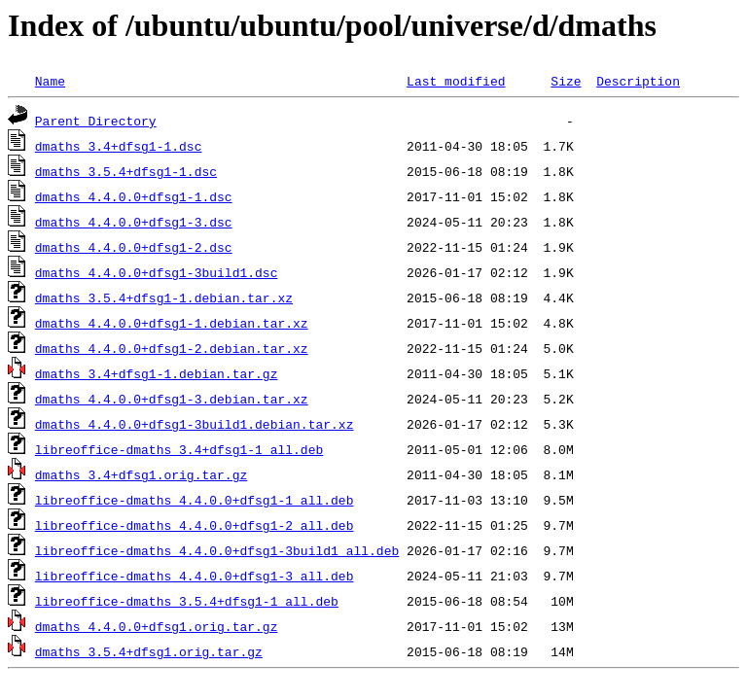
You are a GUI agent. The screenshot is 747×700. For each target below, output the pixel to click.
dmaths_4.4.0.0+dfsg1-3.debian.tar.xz (172, 399)
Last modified (456, 81)
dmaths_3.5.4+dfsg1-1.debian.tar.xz (164, 297)
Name (50, 81)
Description (638, 81)
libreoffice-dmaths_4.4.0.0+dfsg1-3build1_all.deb (217, 550)
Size (566, 81)
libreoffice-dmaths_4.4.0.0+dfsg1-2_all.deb (195, 525)
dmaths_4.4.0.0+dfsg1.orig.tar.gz (157, 626)
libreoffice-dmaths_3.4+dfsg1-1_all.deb (179, 449)
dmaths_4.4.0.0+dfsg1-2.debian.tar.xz (172, 348)
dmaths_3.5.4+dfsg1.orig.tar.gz (149, 651)
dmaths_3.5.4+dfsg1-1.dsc (126, 171)
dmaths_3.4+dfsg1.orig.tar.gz (141, 474)
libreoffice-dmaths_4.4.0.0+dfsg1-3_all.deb (195, 576)
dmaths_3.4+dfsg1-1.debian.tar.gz (157, 373)
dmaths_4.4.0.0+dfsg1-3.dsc (134, 222)
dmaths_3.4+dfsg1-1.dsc (119, 146)
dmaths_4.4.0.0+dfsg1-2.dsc (134, 247)
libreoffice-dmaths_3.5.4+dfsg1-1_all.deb (187, 601)
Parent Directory (96, 121)
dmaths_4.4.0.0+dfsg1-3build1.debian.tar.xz (195, 424)
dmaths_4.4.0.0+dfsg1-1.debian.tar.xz (172, 323)
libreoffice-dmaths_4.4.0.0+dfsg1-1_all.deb (195, 500)
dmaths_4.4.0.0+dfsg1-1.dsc (134, 196)
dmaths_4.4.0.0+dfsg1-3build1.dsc (157, 272)
